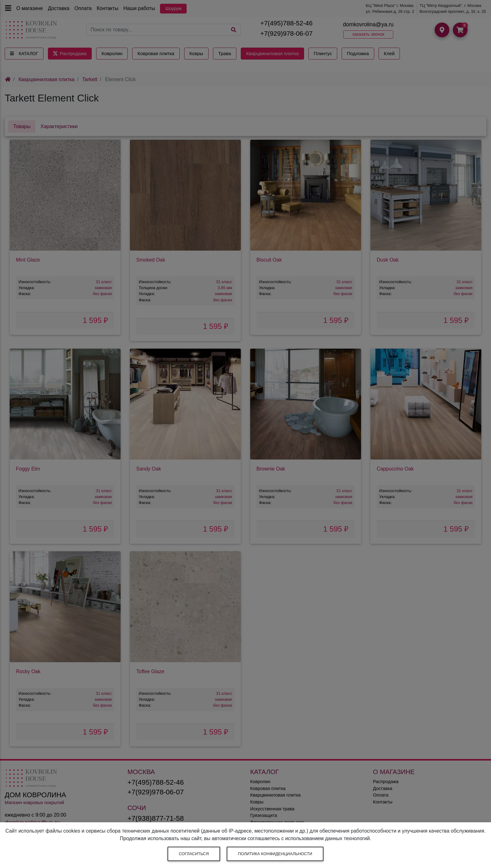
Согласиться (194, 854)
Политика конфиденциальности (275, 854)
